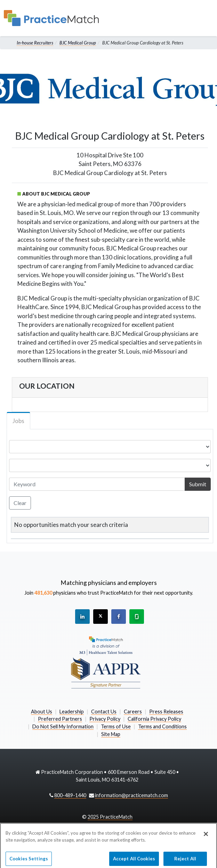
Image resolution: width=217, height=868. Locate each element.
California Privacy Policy (154, 719)
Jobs (18, 421)
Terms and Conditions (162, 726)
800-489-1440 (70, 795)
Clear (20, 503)
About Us (42, 712)
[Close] (206, 838)
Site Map (111, 734)
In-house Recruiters (35, 43)
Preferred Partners (60, 719)
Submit (198, 484)
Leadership (72, 712)
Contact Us (104, 712)
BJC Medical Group (78, 43)
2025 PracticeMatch (110, 817)
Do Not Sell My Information (63, 726)
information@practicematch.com (131, 795)
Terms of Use (116, 726)
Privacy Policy (105, 719)
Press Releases (166, 712)
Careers (133, 712)
